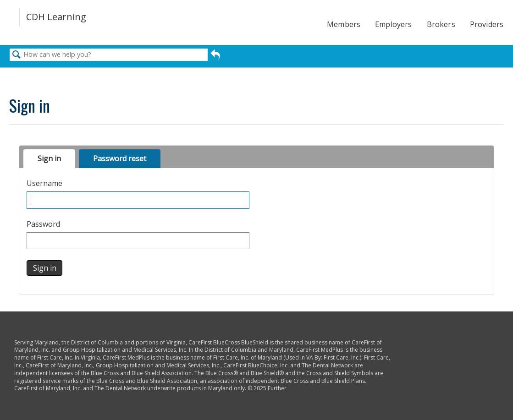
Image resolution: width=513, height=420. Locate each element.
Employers (393, 24)
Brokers (441, 24)
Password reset (120, 158)
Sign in (49, 158)
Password (43, 224)
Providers (487, 24)
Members (344, 24)
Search (17, 55)
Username (44, 183)
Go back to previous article (215, 56)
